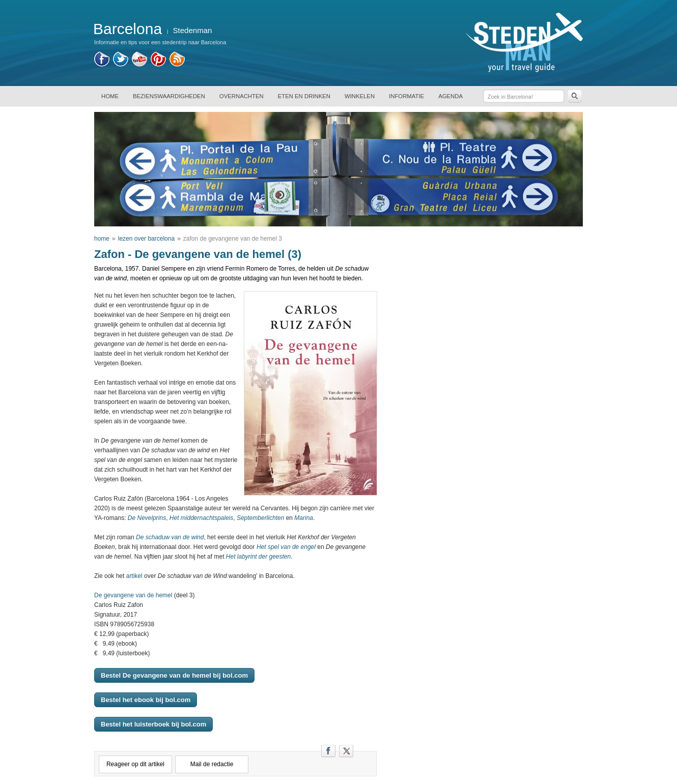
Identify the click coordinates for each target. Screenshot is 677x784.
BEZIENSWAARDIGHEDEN (169, 96)
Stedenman (193, 30)
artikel (134, 576)
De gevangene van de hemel (133, 595)
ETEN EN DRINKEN (304, 96)
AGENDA (450, 96)
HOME (110, 96)
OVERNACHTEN (242, 96)
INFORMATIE (406, 96)
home (102, 239)
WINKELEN (360, 96)
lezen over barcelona (146, 239)
